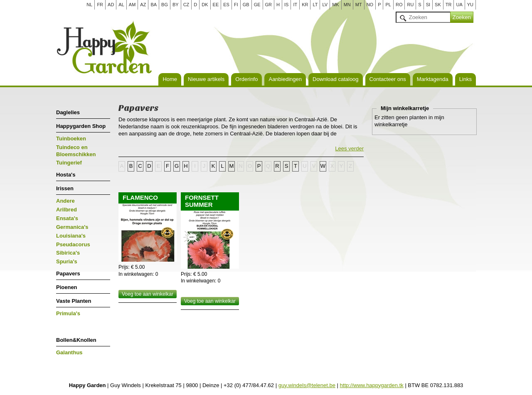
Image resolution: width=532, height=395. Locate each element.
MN (347, 5)
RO (399, 5)
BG (165, 5)
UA (459, 5)
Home (170, 79)
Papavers (68, 274)
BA (154, 5)
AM (132, 5)
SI (428, 5)
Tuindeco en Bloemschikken (76, 151)
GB (246, 5)
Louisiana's (71, 236)
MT (359, 5)
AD (111, 5)
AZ (143, 5)
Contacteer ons (388, 79)
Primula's (68, 313)
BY (176, 5)
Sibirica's (68, 253)
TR (449, 5)
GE (257, 5)
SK (438, 5)
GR (269, 5)
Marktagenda (433, 79)
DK (205, 5)
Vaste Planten (74, 301)
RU (410, 5)
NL (89, 5)
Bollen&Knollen (76, 340)
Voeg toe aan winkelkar (148, 294)
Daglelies (68, 112)
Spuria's (67, 261)
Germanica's (72, 227)
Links (465, 79)
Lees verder (349, 148)
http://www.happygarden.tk (372, 385)
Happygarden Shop (81, 126)
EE (216, 5)
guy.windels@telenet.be (307, 385)
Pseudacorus (73, 244)
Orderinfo (246, 79)
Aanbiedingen (285, 79)
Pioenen (67, 287)
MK (336, 5)
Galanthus (69, 352)
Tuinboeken (71, 139)
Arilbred (66, 210)
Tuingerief (69, 163)
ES (226, 5)
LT (315, 5)
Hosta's (66, 175)
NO (370, 5)
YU (470, 5)
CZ (186, 5)
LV (325, 5)
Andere (65, 201)
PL (388, 5)
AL (121, 5)
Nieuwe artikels (206, 79)
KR (305, 5)
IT (295, 5)
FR (100, 5)
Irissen (65, 188)
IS (286, 5)
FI (236, 5)
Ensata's (67, 218)
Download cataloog (336, 79)
